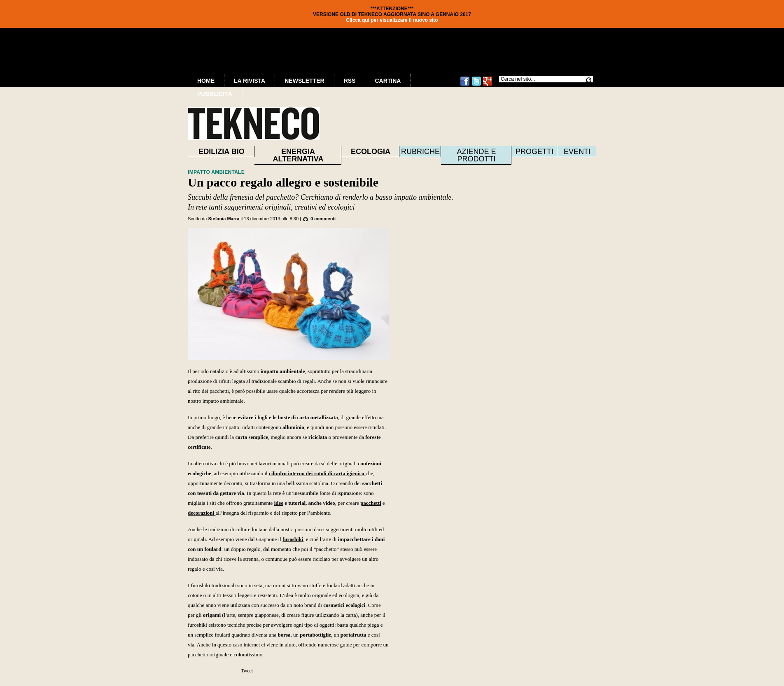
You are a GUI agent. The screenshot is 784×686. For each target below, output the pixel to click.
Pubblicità (215, 94)
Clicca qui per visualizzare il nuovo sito (392, 20)
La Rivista (250, 81)
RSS (350, 81)
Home (206, 81)
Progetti (534, 152)
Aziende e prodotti (476, 155)
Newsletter (304, 81)
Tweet (247, 671)
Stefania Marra (224, 219)
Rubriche (420, 152)
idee (279, 503)
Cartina (388, 81)
